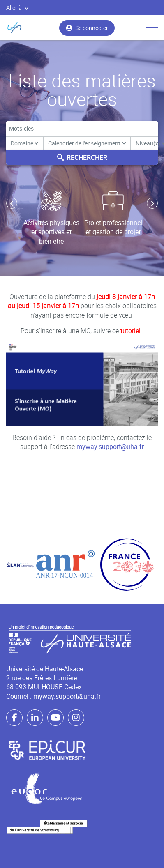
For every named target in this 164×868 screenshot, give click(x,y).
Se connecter (87, 28)
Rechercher (82, 157)
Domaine (25, 143)
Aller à (17, 8)
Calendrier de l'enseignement (87, 143)
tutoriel (131, 331)
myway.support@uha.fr (110, 447)
